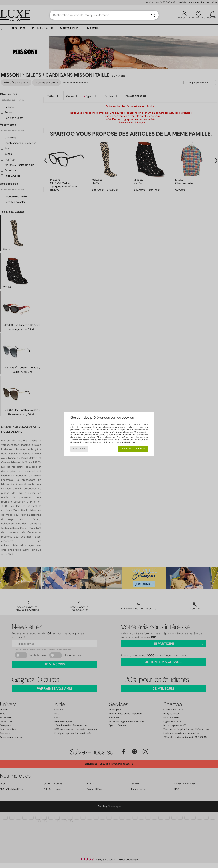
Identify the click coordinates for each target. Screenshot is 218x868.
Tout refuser (79, 449)
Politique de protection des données (119, 442)
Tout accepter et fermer (133, 449)
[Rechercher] (153, 15)
